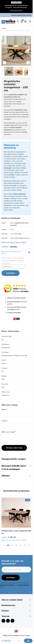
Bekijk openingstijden (16, 11)
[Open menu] (30, 21)
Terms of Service (23, 585)
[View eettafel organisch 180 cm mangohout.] (19, 71)
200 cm (18, 242)
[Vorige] (5, 63)
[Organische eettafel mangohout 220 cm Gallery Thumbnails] (16, 71)
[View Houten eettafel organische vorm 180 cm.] (9, 71)
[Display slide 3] (16, 545)
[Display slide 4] (20, 545)
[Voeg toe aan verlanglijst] (29, 252)
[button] (16, 600)
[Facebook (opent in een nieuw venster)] (8, 621)
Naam (4, 409)
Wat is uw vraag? (9, 432)
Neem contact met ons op (21, 15)
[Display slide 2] (12, 545)
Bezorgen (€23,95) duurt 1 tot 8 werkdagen (16, 468)
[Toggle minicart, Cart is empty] (25, 21)
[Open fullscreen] (16, 51)
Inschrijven (11, 578)
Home (4, 28)
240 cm (24, 242)
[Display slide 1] (8, 545)
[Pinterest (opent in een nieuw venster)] (3, 621)
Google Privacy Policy (7, 585)
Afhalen (16, 476)
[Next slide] (29, 545)
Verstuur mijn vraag (14, 448)
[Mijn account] (22, 21)
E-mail (5, 421)
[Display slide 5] (25, 545)
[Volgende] (28, 63)
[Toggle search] (18, 21)
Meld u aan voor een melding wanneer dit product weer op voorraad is (13, 261)
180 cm (13, 242)
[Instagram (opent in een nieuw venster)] (12, 621)
